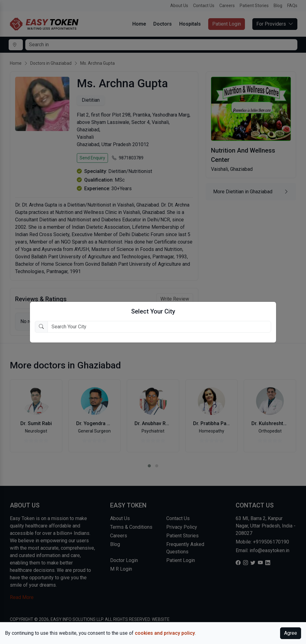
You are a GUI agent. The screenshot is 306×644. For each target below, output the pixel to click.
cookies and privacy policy (165, 633)
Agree (291, 633)
